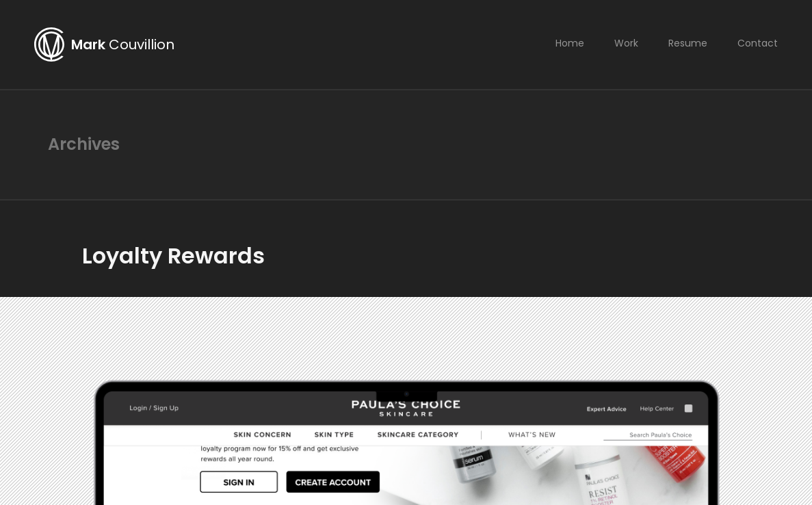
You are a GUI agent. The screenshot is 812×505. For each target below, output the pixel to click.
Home (570, 43)
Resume (688, 43)
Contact (758, 43)
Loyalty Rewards (173, 256)
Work (626, 43)
